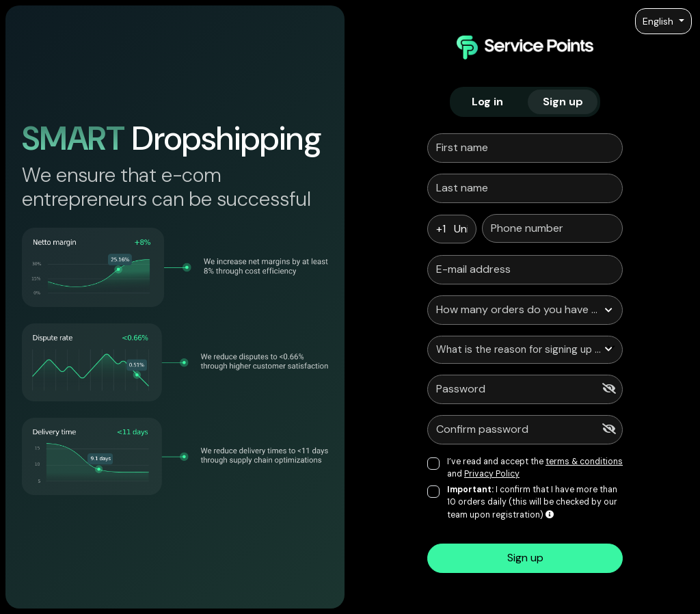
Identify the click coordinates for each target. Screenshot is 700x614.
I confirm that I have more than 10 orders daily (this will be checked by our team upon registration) (532, 502)
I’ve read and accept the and (535, 468)
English (659, 21)
